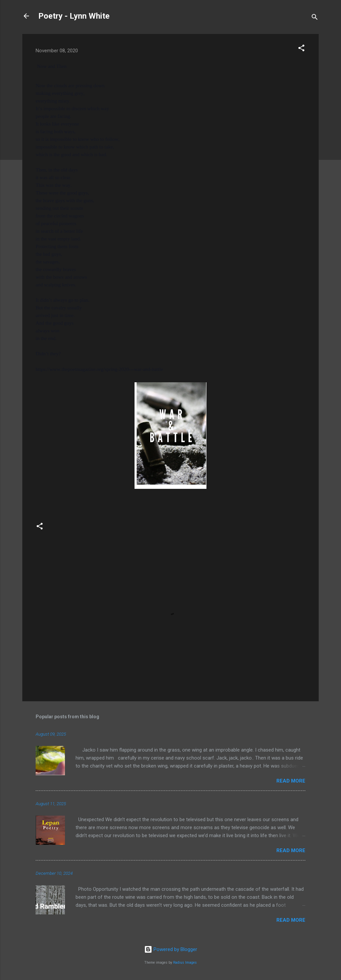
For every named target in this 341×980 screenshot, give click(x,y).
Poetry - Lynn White (74, 16)
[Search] (315, 18)
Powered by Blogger (171, 949)
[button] (301, 49)
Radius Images (185, 963)
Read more (291, 781)
